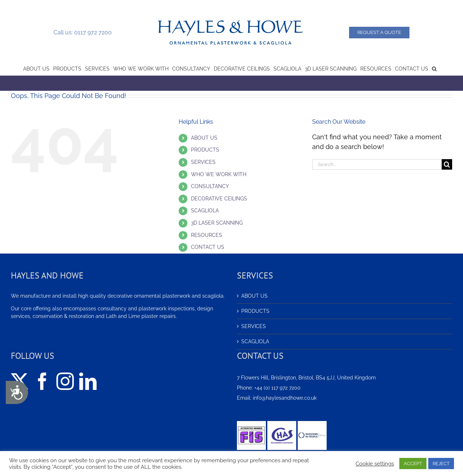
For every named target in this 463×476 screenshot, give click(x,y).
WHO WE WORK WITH (219, 174)
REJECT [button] (441, 464)
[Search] (447, 164)
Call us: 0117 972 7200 (83, 32)
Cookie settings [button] (375, 464)
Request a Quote (379, 32)
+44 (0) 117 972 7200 (277, 388)
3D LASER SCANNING (217, 223)
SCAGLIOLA (205, 211)
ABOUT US (204, 138)
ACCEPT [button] (413, 464)
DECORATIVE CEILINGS (219, 199)
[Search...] (377, 164)
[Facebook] (42, 381)
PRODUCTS (205, 150)
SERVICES (203, 162)
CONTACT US (208, 247)
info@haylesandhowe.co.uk (285, 398)
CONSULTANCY (210, 186)
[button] (434, 68)
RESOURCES (207, 235)
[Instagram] (65, 381)
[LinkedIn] (88, 381)
